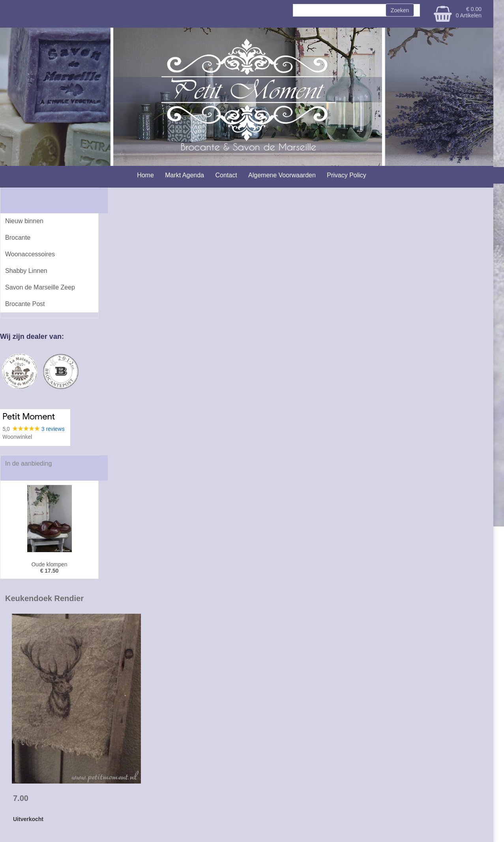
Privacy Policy (347, 175)
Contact (226, 175)
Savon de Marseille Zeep (40, 287)
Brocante (18, 238)
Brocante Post (25, 304)
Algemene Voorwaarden (282, 175)
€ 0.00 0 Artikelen (469, 12)
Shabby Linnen (26, 271)
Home (145, 175)
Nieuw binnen (24, 221)
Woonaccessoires (30, 254)
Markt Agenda (185, 175)
